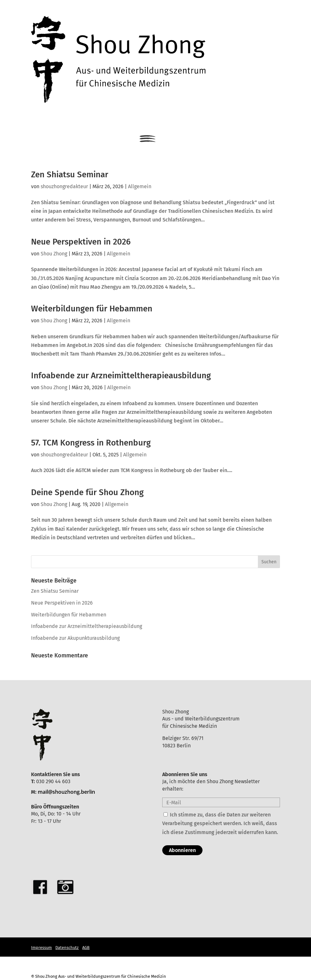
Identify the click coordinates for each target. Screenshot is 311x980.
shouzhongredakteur (64, 186)
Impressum (41, 948)
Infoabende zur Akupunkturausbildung (75, 638)
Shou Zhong (54, 254)
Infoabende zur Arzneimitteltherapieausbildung (121, 376)
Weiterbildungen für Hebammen (92, 309)
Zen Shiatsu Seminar (70, 175)
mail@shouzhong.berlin (66, 792)
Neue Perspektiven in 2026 (81, 242)
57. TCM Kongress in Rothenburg (91, 443)
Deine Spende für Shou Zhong (87, 492)
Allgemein (140, 186)
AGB (86, 948)
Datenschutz (67, 948)
